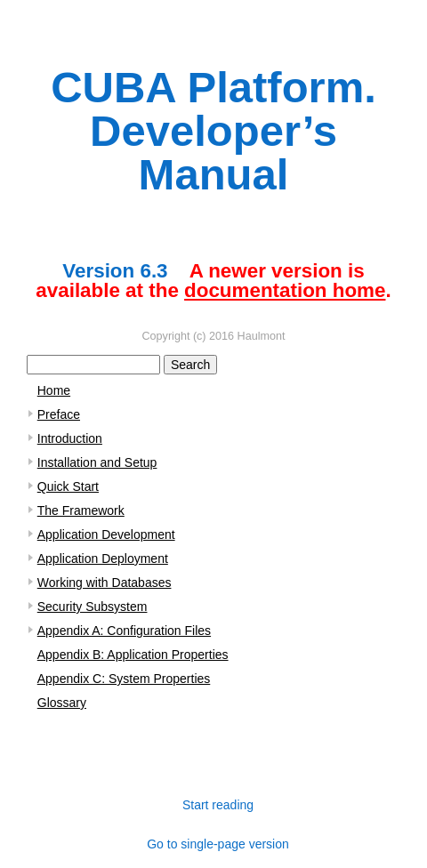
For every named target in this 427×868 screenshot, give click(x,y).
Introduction (70, 438)
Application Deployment (103, 559)
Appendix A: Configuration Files (124, 631)
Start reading (218, 805)
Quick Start (68, 486)
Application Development (106, 534)
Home (54, 390)
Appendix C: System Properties (124, 679)
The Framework (81, 510)
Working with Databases (105, 583)
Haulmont (262, 336)
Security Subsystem (93, 607)
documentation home (285, 290)
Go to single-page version (218, 844)
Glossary (62, 703)
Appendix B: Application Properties (133, 655)
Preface (59, 414)
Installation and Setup (97, 462)
